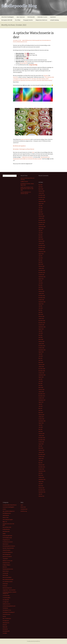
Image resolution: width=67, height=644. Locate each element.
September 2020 (42, 327)
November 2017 (42, 396)
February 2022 (41, 291)
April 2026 (41, 187)
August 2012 (41, 482)
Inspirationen (53, 17)
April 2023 (41, 262)
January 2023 (41, 268)
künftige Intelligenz (7, 565)
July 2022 (40, 281)
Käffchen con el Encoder (8, 561)
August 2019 (41, 352)
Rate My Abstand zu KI (7, 588)
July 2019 (40, 354)
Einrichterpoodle (31, 17)
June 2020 (41, 333)
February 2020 (41, 341)
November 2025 (42, 197)
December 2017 (42, 394)
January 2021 (41, 318)
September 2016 (42, 421)
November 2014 (42, 454)
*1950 (25, 53)
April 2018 (41, 385)
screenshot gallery (7, 598)
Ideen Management (7, 554)
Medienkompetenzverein (22, 42)
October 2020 (41, 325)
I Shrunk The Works (7, 550)
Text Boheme (5, 608)
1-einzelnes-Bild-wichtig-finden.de (10, 505)
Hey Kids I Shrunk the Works (8, 548)
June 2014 (41, 461)
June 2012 (41, 484)
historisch (15, 77)
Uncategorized (6, 621)
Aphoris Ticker (6, 517)
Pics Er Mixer (18, 20)
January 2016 (41, 436)
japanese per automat (7, 556)
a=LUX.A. (4, 509)
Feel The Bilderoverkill (7, 538)
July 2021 (40, 306)
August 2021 (41, 304)
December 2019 (42, 346)
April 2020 (41, 337)
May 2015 (40, 446)
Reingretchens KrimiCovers (41, 20)
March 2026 (41, 189)
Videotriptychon (6, 623)
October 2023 (41, 250)
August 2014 (41, 459)
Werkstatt (5, 625)
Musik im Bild (5, 575)
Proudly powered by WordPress (33, 641)
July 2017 (40, 404)
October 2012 (41, 477)
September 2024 (42, 227)
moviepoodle (5, 573)
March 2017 (41, 413)
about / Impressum (21, 17)
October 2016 (41, 419)
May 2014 (40, 463)
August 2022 (41, 279)
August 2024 (41, 229)
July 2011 (40, 494)
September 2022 (42, 277)
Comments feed (24, 509)
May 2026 (40, 185)
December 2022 (42, 270)
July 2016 (40, 425)
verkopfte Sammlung (54, 20)
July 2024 (40, 231)
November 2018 (42, 371)
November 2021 (42, 298)
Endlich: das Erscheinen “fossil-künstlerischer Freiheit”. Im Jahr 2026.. (27, 189)
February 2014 (41, 465)
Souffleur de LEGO (24, 182)
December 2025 (42, 195)
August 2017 (41, 402)
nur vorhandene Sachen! (8, 582)
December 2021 (42, 296)
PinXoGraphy (5, 584)
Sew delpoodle (6, 600)
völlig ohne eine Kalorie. (27, 157)
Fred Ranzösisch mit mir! (8, 542)
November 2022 (42, 273)
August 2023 (41, 254)
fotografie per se (6, 540)
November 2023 (42, 247)
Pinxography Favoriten (28, 20)
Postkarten (5, 586)
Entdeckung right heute (37, 40)
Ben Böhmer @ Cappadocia (19, 146)
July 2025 (40, 206)
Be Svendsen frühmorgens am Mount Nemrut (24, 149)
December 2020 (42, 321)
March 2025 (41, 214)
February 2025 (41, 216)
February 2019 (41, 364)
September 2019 (42, 350)
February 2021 (41, 316)
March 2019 (41, 362)
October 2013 (41, 469)
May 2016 (40, 429)
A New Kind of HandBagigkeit (8, 17)
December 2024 (42, 220)
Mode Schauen (6, 571)
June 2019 (41, 356)
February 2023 (41, 266)
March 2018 (41, 387)
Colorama (46, 76)
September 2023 (42, 252)
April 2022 (41, 287)
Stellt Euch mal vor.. (7, 604)
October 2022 (41, 275)
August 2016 (41, 423)
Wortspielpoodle (6, 631)
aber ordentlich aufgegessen (9, 511)
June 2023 (41, 258)
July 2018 (40, 379)
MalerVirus (5, 567)
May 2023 (40, 260)
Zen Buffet (5, 633)
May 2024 (40, 235)
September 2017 (42, 400)
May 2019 (40, 358)
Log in (22, 505)
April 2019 (41, 360)
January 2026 (41, 193)
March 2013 (41, 475)
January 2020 (41, 344)
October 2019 (41, 348)
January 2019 (41, 367)
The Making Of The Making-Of (9, 612)
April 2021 (41, 312)
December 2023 (42, 245)
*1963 (26, 55)
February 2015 (41, 450)
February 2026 (41, 191)
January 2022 (41, 293)
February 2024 (41, 241)
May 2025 (40, 210)
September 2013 (42, 471)
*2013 (25, 58)
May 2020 (40, 335)
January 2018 (41, 392)
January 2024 (41, 243)
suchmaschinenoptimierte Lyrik (9, 606)
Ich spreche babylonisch (8, 552)
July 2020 (40, 331)
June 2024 (41, 233)
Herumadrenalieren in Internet (9, 546)
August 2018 (41, 377)
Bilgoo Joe (5, 522)
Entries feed (23, 507)
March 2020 (41, 339)
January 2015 (41, 452)
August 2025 (41, 204)
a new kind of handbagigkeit (8, 507)
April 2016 (41, 431)
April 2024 (41, 237)
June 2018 (41, 381)
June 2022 (41, 283)
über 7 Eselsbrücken (7, 619)
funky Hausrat (5, 544)
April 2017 (41, 410)
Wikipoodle (5, 627)
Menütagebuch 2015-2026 (7, 20)
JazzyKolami (5, 559)
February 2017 (41, 415)
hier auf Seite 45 (24, 63)
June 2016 (41, 427)
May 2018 (40, 383)
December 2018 (42, 369)
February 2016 (41, 433)
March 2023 (41, 264)
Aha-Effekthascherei (28, 40)
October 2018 (41, 373)
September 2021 (42, 302)
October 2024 (41, 224)
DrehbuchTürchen (6, 529)
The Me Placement (6, 614)
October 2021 (41, 300)
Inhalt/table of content (42, 17)
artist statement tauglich (8, 520)
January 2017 (41, 417)
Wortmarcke (5, 629)
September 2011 (42, 492)
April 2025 (41, 212)
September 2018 (42, 375)
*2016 (26, 61)
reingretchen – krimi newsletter (9, 590)
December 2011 (42, 490)
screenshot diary (6, 596)
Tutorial (4, 616)
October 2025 (41, 199)
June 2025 (41, 208)
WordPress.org (24, 511)
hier (33, 152)
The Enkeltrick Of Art (7, 610)
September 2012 (42, 479)
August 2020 (41, 329)
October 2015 (41, 442)
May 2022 (40, 285)
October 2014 (41, 456)
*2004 (28, 57)
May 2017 (40, 408)
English (4, 533)
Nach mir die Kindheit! (7, 577)
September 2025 (42, 201)
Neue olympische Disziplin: (8, 579)
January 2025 (41, 218)
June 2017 (41, 406)
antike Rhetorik (6, 515)
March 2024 (41, 239)
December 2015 (42, 438)
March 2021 (41, 314)
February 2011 (41, 496)
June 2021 (41, 308)
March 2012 (41, 486)
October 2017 (41, 398)
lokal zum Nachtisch (26, 139)
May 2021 (40, 310)
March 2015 (41, 448)
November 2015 (42, 440)
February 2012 (41, 488)
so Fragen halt (6, 602)
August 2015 (41, 444)
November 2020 (42, 323)
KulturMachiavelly (6, 563)
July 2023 (40, 256)
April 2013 (41, 473)
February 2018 (41, 390)
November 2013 (42, 467)
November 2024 (42, 222)
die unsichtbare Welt (7, 527)
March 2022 (41, 289)
